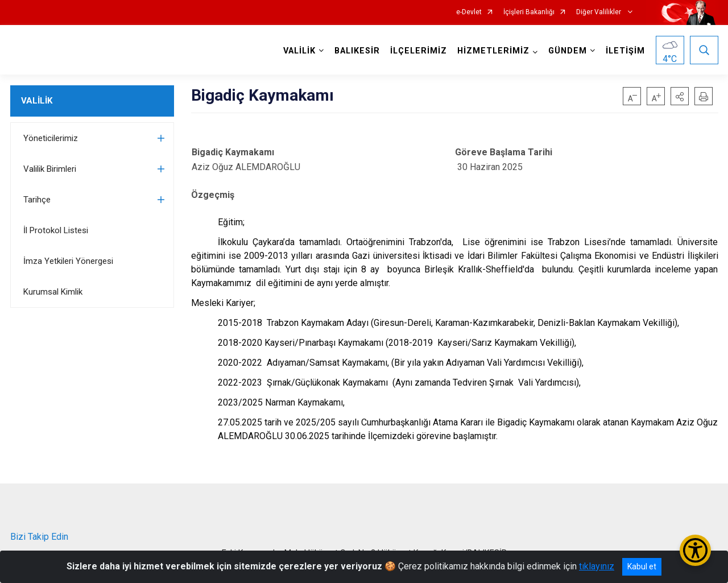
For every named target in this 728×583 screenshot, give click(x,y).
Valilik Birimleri (50, 169)
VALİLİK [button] (299, 51)
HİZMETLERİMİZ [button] (493, 51)
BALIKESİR (357, 51)
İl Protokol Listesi (56, 230)
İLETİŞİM (625, 51)
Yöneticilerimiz (51, 138)
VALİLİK (37, 101)
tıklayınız (597, 566)
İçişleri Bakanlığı (529, 12)
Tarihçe (37, 200)
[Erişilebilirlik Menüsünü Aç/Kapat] (695, 550)
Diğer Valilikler (599, 12)
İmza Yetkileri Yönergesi (68, 261)
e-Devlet (469, 12)
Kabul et (642, 567)
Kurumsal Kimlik (53, 292)
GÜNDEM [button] (568, 51)
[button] (680, 96)
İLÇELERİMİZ (419, 51)
